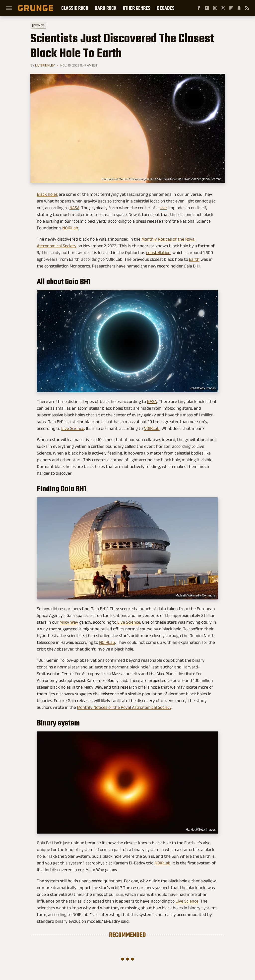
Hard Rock (105, 8)
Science (38, 25)
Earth (194, 259)
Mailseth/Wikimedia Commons (196, 595)
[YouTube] (207, 8)
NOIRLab (70, 228)
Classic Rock (75, 8)
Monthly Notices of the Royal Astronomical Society (124, 707)
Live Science (73, 428)
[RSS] (247, 8)
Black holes (47, 194)
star (163, 208)
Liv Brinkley (45, 65)
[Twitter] (223, 8)
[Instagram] (215, 8)
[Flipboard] (231, 8)
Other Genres (137, 8)
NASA (74, 208)
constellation (158, 253)
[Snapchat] (239, 8)
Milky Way (69, 622)
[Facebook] (199, 8)
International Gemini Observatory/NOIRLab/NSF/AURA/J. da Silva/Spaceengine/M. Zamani (162, 179)
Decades (166, 8)
